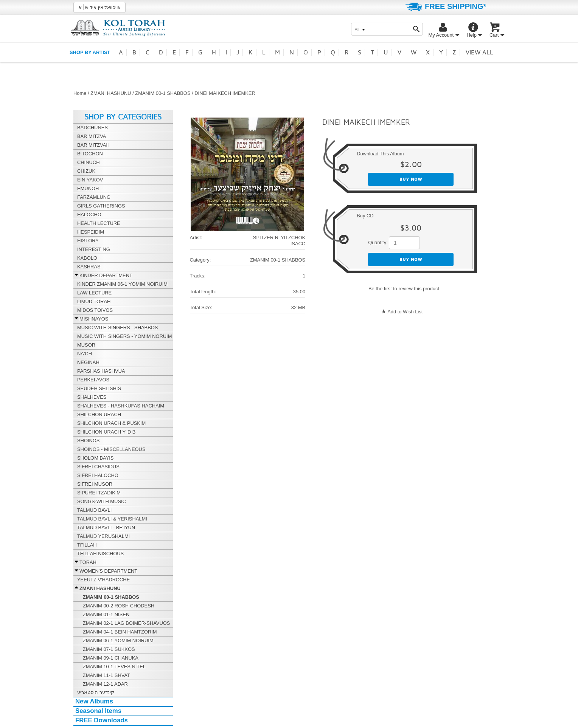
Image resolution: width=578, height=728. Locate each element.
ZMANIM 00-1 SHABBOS (163, 93)
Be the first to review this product (404, 289)
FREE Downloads (102, 720)
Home (80, 93)
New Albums (94, 701)
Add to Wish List (405, 312)
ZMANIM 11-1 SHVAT (106, 675)
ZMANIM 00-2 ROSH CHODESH (119, 606)
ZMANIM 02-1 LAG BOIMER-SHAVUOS (126, 623)
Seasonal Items (98, 711)
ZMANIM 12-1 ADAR (105, 684)
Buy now (411, 179)
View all (479, 53)
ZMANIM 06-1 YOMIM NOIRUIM (118, 640)
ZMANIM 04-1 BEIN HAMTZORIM (120, 632)
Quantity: (378, 242)
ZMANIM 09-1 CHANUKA (111, 658)
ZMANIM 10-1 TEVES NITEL (114, 667)
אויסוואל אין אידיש (99, 7)
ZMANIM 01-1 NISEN (106, 614)
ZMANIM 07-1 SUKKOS (109, 649)
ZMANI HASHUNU (111, 93)
